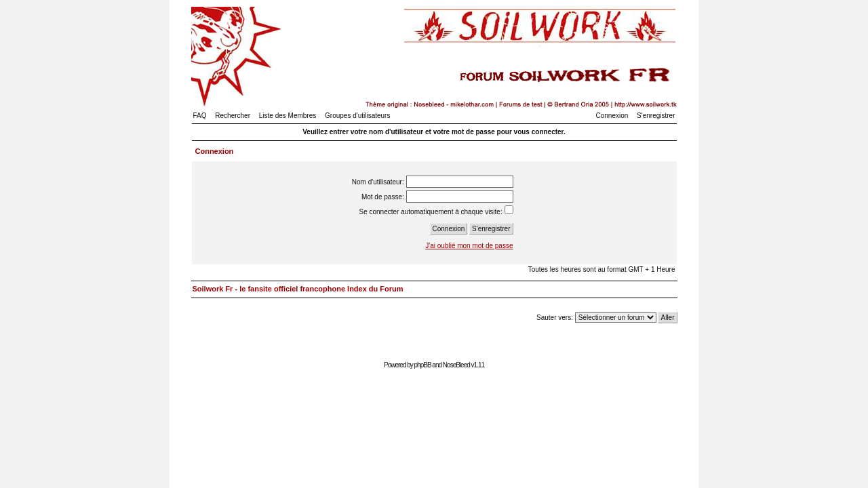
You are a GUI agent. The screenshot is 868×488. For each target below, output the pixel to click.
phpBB (423, 365)
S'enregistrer (656, 116)
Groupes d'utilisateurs (357, 116)
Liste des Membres (288, 116)
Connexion (612, 116)
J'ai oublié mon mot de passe (469, 246)
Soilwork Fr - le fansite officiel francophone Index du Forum (298, 289)
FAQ (200, 116)
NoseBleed (456, 365)
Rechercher (233, 116)
